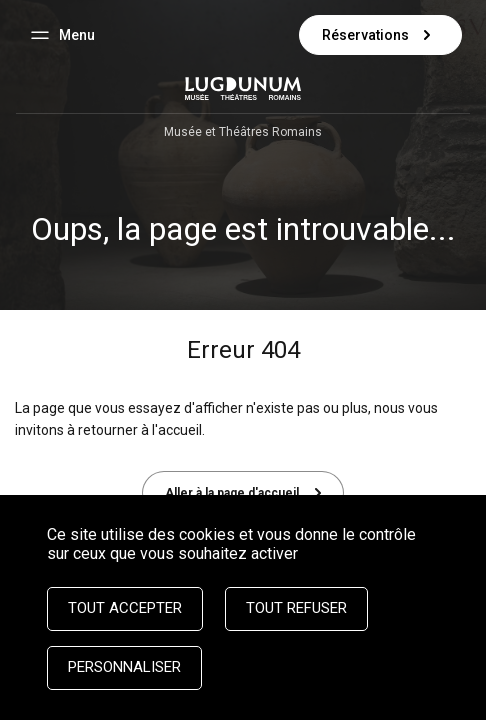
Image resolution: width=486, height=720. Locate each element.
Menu (87, 37)
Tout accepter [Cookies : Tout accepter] (125, 608)
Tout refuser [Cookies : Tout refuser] (296, 608)
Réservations (380, 35)
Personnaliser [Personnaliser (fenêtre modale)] (124, 667)
